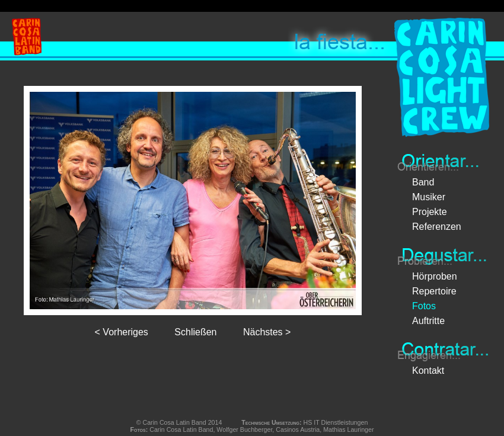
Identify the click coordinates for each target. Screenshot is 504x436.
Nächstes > (267, 332)
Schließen (195, 332)
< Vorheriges (122, 332)
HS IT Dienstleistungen (336, 422)
